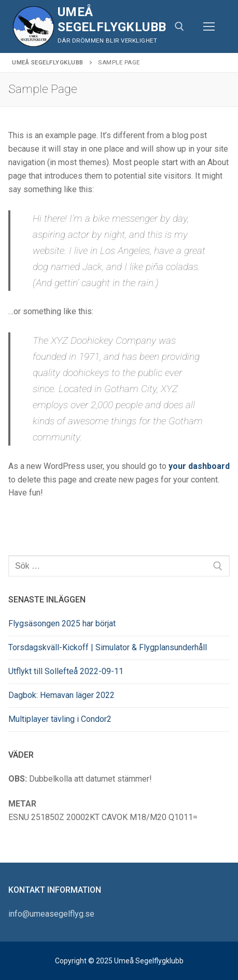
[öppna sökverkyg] (179, 26)
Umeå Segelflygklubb (112, 19)
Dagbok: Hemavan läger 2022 (61, 695)
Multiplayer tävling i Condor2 (60, 719)
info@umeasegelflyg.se (51, 914)
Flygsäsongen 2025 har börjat (62, 623)
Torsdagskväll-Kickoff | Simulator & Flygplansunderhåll (108, 647)
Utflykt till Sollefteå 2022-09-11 (66, 671)
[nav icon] (209, 26)
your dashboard (199, 466)
